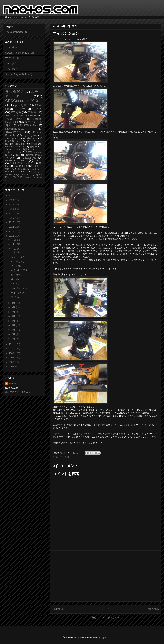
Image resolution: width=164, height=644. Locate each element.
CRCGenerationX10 (22, 101)
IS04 (18, 155)
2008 (12, 358)
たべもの (30, 135)
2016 (12, 218)
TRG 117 (22, 169)
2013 (12, 231)
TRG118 (10, 58)
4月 (14, 325)
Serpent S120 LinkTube (20, 116)
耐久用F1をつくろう (22, 163)
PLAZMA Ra (28, 125)
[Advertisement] (106, 576)
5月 (14, 321)
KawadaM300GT (16, 129)
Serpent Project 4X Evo (17, 53)
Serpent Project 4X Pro (17, 74)
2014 (12, 227)
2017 (12, 213)
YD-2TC (38, 160)
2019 (12, 204)
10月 (14, 249)
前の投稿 (154, 609)
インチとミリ (18, 261)
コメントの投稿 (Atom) (109, 618)
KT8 (25, 172)
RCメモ (35, 172)
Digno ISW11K (29, 177)
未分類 (38, 109)
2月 (14, 334)
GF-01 (16, 172)
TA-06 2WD (13, 119)
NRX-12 (9, 160)
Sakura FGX (20, 166)
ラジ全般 (65, 457)
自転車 (32, 112)
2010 (12, 349)
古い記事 (21, 105)
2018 (12, 209)
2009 (12, 353)
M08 (7, 172)
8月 (14, 307)
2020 (12, 200)
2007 (12, 362)
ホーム (106, 609)
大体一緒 (16, 252)
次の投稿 (58, 609)
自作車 (34, 147)
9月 (14, 303)
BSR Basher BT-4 (15, 147)
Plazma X (32, 138)
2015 (12, 222)
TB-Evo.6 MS (29, 158)
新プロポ (16, 297)
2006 (12, 367)
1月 (14, 339)
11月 (14, 244)
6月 (14, 316)
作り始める (17, 275)
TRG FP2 (10, 69)
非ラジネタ (24, 94)
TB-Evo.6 (22, 109)
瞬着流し (16, 279)
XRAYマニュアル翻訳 (16, 149)
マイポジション (19, 288)
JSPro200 (20, 144)
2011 (12, 344)
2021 (12, 195)
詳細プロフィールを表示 (18, 392)
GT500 (34, 144)
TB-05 (8, 63)
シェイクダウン (19, 257)
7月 (14, 312)
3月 (14, 330)
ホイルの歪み (18, 293)
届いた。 (16, 284)
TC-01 (36, 166)
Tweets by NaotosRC (16, 32)
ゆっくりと (17, 266)
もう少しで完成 (19, 270)
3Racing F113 (13, 138)
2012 (12, 236)
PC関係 (16, 112)
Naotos (12, 384)
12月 (14, 240)
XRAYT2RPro (14, 132)
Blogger (103, 638)
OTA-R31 (10, 169)
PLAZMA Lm (12, 141)
